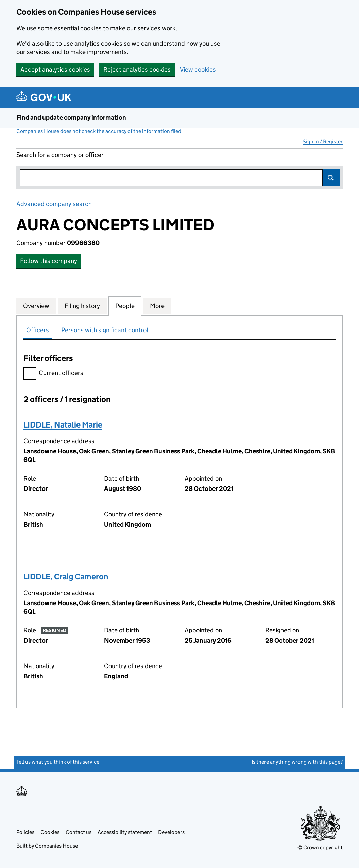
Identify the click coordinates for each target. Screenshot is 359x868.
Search (331, 178)
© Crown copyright (320, 847)
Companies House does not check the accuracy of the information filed (99, 131)
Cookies (50, 832)
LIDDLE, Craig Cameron (66, 576)
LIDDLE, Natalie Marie (63, 425)
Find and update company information (71, 118)
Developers (171, 832)
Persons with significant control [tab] (105, 330)
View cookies (198, 70)
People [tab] (125, 306)
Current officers (53, 374)
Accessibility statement (125, 832)
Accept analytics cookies (55, 70)
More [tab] (157, 306)
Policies (25, 832)
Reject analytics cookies (137, 70)
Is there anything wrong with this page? (297, 762)
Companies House (56, 846)
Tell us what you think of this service (58, 762)
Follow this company (49, 261)
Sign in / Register (323, 141)
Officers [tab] (38, 330)
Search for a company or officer (60, 155)
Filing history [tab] (82, 306)
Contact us (79, 832)
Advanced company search (54, 204)
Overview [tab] (36, 306)
